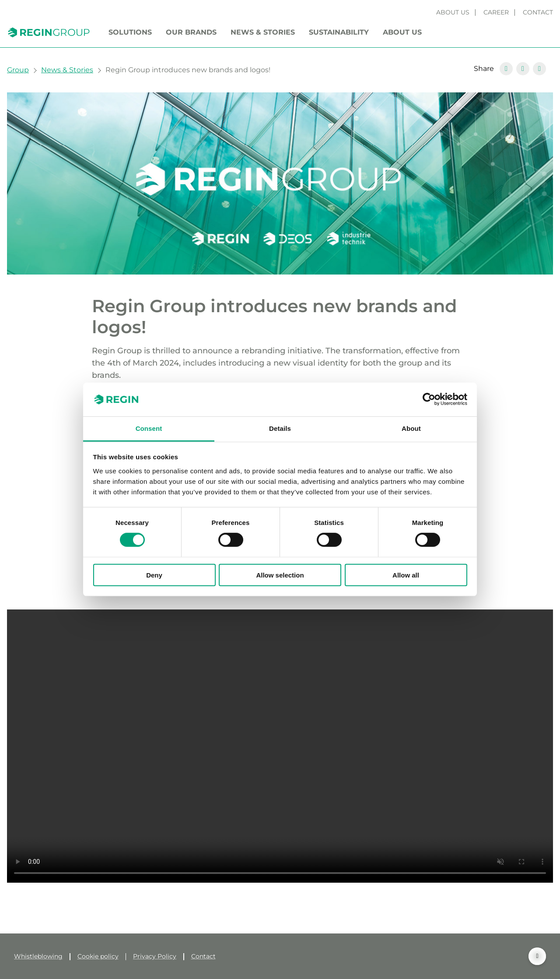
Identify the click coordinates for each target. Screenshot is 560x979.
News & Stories (263, 32)
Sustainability (339, 32)
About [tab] (411, 428)
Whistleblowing (38, 956)
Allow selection (280, 575)
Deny (154, 575)
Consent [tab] (149, 428)
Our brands (191, 32)
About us (453, 12)
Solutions (130, 32)
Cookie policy (98, 956)
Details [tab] (280, 428)
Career (496, 12)
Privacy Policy (155, 956)
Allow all (406, 575)
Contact (538, 12)
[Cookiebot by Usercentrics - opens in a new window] (429, 399)
